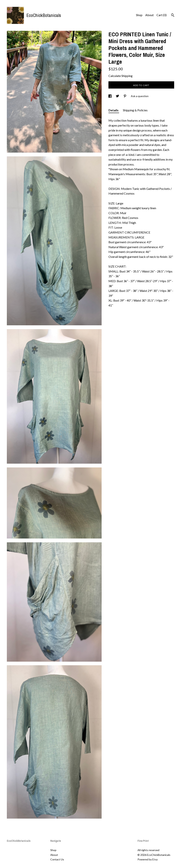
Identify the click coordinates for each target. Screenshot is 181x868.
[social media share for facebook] (110, 96)
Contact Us (57, 859)
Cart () (162, 15)
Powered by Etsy (148, 859)
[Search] (173, 16)
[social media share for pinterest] (125, 96)
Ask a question (140, 96)
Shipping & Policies (135, 110)
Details (114, 110)
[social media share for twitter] (118, 96)
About (149, 15)
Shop (139, 15)
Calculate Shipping (121, 76)
